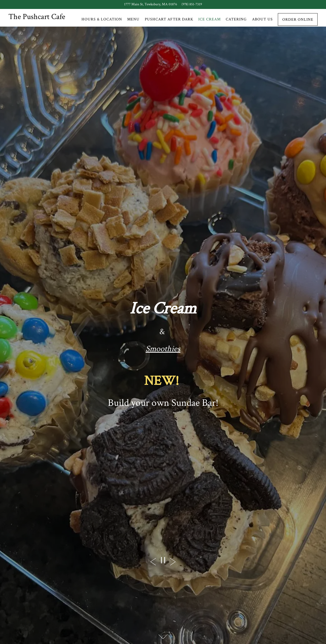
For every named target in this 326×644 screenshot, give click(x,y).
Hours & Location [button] (102, 19)
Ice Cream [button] (209, 19)
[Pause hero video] (163, 560)
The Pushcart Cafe (37, 17)
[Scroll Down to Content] (163, 637)
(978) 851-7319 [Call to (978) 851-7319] (192, 4)
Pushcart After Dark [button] (169, 19)
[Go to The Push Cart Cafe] (151, 4)
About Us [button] (262, 19)
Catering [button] (236, 19)
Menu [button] (133, 19)
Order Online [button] (298, 19)
